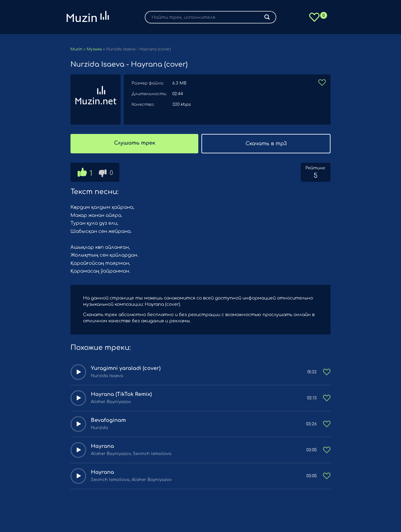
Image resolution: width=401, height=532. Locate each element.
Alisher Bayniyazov (111, 402)
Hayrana (102, 446)
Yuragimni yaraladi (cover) (126, 368)
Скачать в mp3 (266, 144)
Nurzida (99, 428)
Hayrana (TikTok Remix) (121, 394)
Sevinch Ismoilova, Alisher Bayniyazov (131, 480)
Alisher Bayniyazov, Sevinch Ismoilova (131, 454)
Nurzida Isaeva (107, 376)
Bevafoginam (108, 420)
